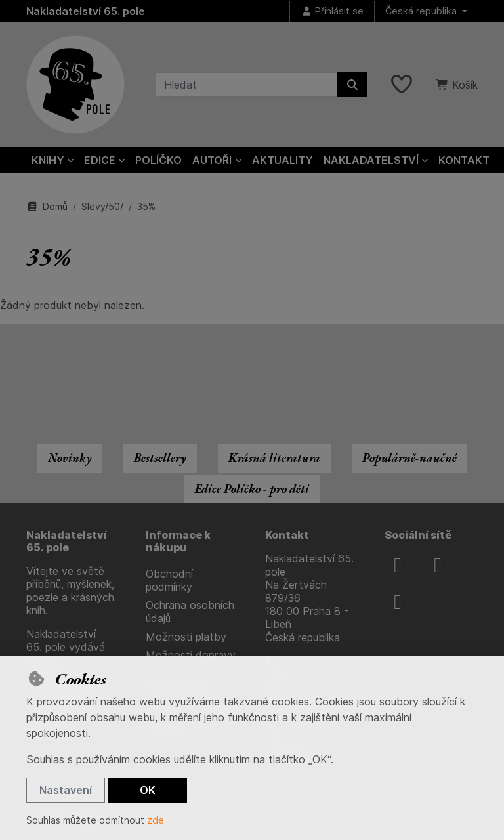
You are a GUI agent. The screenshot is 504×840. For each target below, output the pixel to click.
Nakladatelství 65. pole (86, 11)
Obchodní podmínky (169, 580)
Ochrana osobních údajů (190, 612)
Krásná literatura (274, 458)
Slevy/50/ (102, 206)
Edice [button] (100, 160)
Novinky (70, 458)
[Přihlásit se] (332, 11)
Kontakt (464, 160)
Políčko (158, 160)
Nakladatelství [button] (371, 160)
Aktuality (283, 160)
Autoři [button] (212, 160)
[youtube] (398, 602)
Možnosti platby (186, 637)
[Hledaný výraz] (246, 85)
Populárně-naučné (409, 458)
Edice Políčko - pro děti (252, 489)
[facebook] (398, 565)
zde (156, 820)
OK (148, 790)
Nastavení (66, 790)
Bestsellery (160, 458)
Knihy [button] (48, 160)
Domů (47, 206)
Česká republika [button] (422, 11)
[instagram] (438, 565)
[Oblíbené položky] (402, 85)
